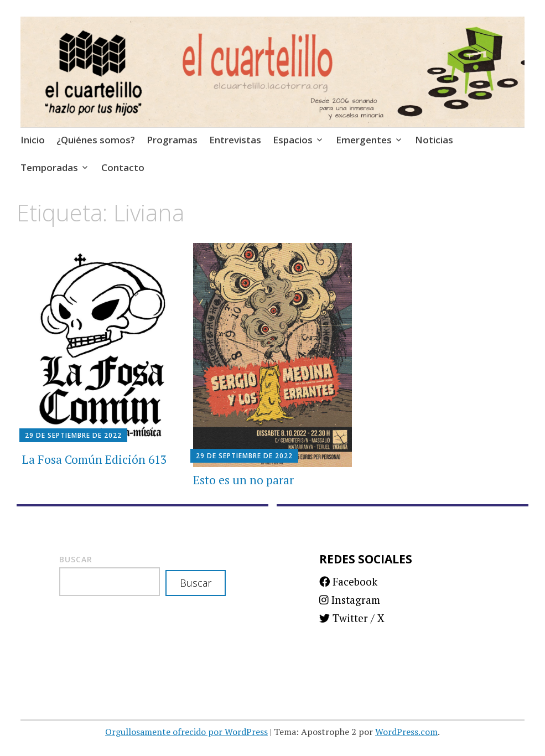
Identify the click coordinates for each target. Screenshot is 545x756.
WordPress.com (406, 732)
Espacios (293, 140)
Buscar (76, 559)
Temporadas (49, 167)
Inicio (33, 140)
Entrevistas (235, 140)
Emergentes (364, 140)
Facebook (348, 581)
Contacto (123, 167)
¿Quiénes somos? (96, 140)
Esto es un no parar (243, 480)
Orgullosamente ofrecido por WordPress (186, 732)
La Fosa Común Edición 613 (94, 459)
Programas (172, 140)
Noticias (434, 140)
